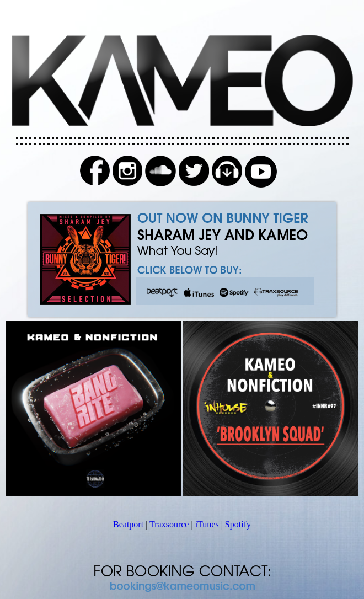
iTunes (207, 524)
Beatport (128, 524)
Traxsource (169, 524)
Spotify (238, 524)
